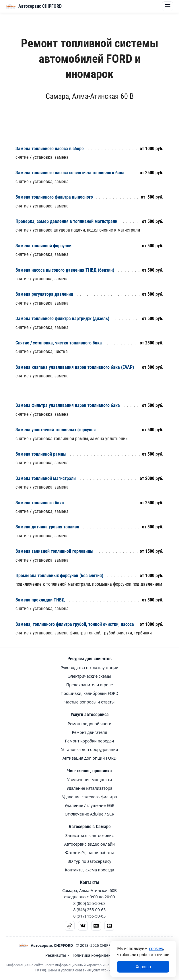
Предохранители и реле (90, 685)
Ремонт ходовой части (89, 724)
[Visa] (96, 926)
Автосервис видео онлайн (89, 844)
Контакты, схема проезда (89, 870)
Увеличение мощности (89, 780)
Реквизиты (56, 955)
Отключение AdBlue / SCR (89, 814)
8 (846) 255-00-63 (90, 910)
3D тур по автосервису (89, 861)
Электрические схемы (89, 676)
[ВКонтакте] (83, 926)
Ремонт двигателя (89, 732)
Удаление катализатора (89, 788)
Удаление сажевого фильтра (89, 797)
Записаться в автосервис (89, 836)
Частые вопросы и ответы (90, 702)
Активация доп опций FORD (90, 758)
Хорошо (143, 967)
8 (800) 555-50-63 (90, 903)
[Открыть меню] (11, 6)
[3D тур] (70, 926)
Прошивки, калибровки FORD (89, 693)
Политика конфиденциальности (103, 955)
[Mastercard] (109, 926)
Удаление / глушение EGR (89, 805)
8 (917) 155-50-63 (90, 916)
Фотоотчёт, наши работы (89, 853)
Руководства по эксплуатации (89, 668)
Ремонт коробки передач (89, 741)
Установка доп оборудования (90, 750)
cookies (156, 948)
